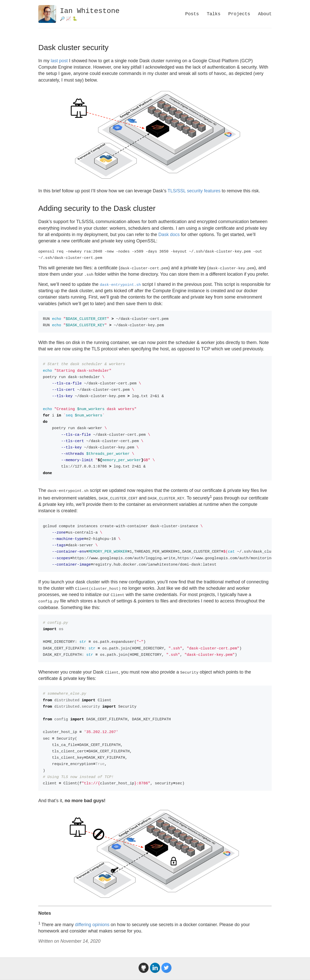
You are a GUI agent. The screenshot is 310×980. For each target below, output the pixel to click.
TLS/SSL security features (194, 191)
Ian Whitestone (90, 11)
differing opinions (92, 925)
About (265, 14)
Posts (192, 14)
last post (59, 61)
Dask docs (169, 235)
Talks (214, 14)
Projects (239, 14)
